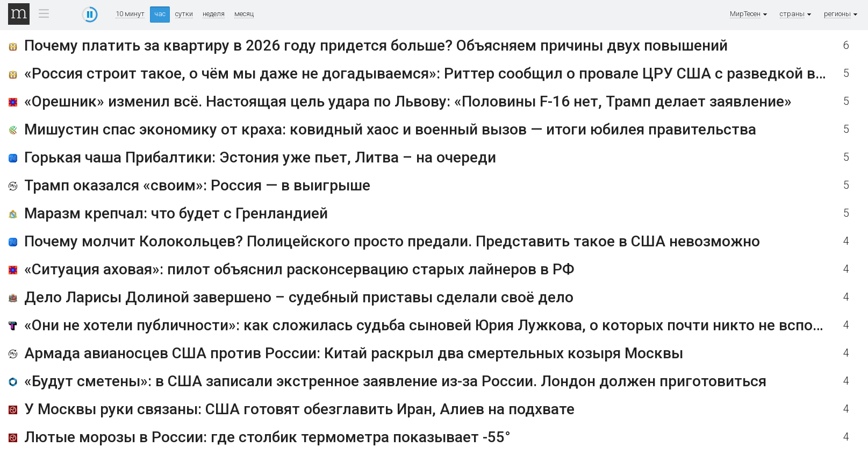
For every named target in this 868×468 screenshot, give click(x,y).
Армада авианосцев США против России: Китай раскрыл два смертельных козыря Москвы (354, 353)
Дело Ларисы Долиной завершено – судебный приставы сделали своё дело (299, 297)
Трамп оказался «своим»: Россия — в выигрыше (197, 185)
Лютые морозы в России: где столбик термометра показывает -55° (267, 437)
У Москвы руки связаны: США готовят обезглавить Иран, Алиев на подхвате (299, 409)
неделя (214, 14)
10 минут (130, 14)
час (160, 14)
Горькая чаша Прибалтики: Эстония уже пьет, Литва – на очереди (260, 157)
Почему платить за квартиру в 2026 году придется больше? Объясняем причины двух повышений (376, 45)
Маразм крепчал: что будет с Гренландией (176, 213)
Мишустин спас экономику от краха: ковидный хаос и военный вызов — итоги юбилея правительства (390, 129)
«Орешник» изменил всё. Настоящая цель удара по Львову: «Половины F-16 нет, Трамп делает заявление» (408, 101)
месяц (244, 14)
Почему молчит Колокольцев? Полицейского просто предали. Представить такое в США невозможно (392, 241)
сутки (184, 14)
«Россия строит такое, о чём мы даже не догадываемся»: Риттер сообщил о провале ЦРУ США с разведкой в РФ (433, 73)
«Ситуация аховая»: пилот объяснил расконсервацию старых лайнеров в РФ (299, 269)
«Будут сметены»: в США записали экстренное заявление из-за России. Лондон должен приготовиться (395, 381)
